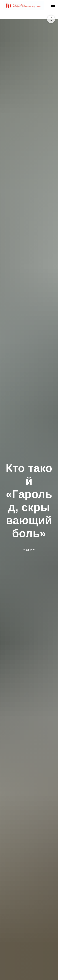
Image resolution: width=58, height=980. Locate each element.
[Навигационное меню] (53, 5)
